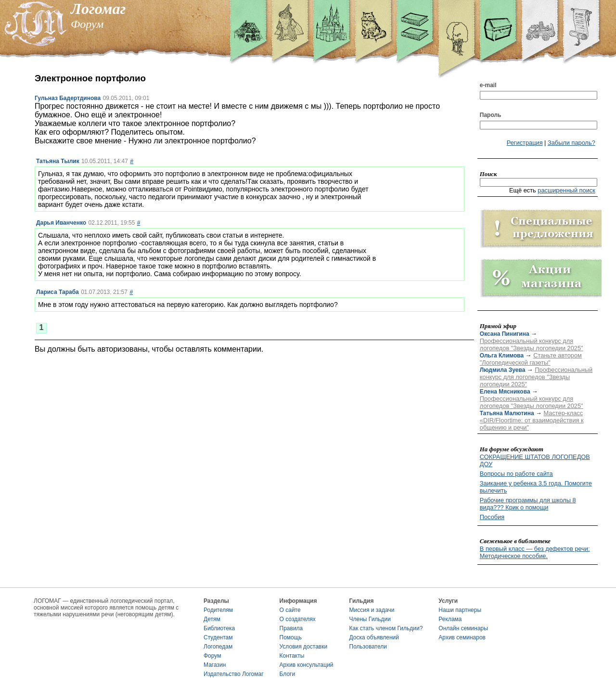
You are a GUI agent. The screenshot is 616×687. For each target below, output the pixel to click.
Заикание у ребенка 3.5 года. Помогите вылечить (536, 487)
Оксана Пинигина (505, 334)
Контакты (292, 656)
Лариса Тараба (58, 292)
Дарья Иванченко (61, 223)
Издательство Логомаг (234, 674)
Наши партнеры (460, 610)
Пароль (491, 115)
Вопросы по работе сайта (516, 474)
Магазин (215, 665)
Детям (212, 619)
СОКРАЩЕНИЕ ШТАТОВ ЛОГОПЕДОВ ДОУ (535, 460)
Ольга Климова (502, 356)
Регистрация (525, 143)
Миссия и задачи (372, 610)
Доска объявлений (374, 637)
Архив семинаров (462, 637)
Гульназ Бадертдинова (68, 98)
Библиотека (219, 628)
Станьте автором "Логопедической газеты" (531, 359)
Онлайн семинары (463, 628)
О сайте (290, 610)
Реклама (450, 619)
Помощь (291, 637)
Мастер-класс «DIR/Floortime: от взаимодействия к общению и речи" (532, 420)
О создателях (298, 619)
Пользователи (368, 647)
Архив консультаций (307, 665)
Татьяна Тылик (58, 161)
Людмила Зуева (503, 370)
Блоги (288, 674)
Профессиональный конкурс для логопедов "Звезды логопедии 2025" (532, 344)
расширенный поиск (566, 190)
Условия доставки (304, 647)
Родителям (218, 610)
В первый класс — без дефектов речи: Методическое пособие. (535, 552)
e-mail (488, 85)
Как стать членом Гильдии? (386, 628)
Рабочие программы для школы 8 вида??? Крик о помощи (528, 504)
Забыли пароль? (571, 143)
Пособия (492, 517)
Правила (291, 628)
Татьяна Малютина (507, 413)
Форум (212, 656)
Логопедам (218, 647)
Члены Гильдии (370, 619)
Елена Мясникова (505, 392)
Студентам (218, 637)
